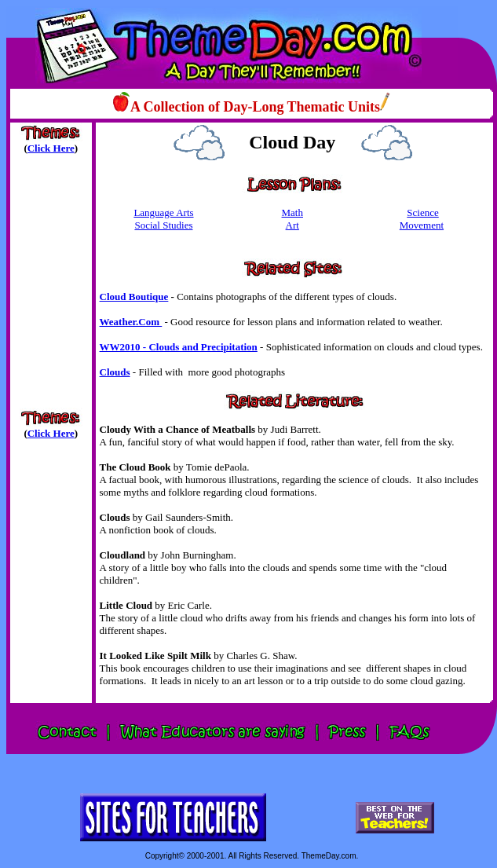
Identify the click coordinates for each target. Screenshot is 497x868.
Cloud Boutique (134, 297)
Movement (422, 225)
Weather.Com (131, 322)
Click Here (51, 148)
